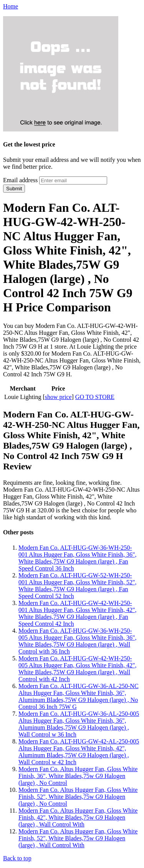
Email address (20, 180)
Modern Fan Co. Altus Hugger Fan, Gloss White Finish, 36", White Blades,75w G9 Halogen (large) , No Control (78, 776)
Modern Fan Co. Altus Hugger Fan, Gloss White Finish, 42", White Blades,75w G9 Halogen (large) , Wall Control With (78, 817)
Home (11, 6)
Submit (14, 189)
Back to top (17, 858)
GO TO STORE (95, 397)
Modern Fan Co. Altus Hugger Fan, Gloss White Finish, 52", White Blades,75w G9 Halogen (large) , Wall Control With (78, 838)
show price (58, 397)
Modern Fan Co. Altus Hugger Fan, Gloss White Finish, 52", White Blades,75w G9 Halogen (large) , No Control (78, 797)
